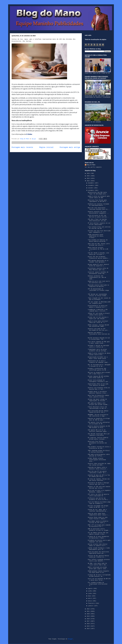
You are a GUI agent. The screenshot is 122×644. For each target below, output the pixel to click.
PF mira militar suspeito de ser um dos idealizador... (99, 224)
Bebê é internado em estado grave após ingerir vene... (98, 568)
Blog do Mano (91, 165)
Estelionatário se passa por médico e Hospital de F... (98, 306)
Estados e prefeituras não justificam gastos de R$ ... (98, 369)
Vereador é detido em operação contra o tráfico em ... (98, 346)
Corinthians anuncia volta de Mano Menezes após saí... (98, 269)
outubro (91, 188)
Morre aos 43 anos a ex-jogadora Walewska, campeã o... (99, 491)
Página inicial (46, 147)
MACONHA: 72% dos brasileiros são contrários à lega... (98, 415)
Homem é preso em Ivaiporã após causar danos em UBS (99, 197)
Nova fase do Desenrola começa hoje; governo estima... (98, 396)
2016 (89, 624)
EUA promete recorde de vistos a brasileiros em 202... (99, 448)
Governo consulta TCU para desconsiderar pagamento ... (98, 212)
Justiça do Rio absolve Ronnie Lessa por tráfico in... (98, 556)
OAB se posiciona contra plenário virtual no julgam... (99, 530)
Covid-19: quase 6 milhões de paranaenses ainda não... (98, 273)
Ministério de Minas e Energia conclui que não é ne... (98, 484)
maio (90, 596)
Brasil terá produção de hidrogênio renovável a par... (99, 381)
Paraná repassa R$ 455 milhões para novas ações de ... (98, 377)
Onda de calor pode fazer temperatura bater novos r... (99, 514)
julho (90, 591)
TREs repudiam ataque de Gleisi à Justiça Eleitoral (99, 451)
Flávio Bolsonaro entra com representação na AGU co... (98, 408)
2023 (89, 181)
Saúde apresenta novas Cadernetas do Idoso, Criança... (96, 236)
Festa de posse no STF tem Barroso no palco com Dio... (98, 216)
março (90, 601)
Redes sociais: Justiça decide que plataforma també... (98, 326)
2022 (89, 609)
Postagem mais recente (22, 147)
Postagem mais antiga (70, 147)
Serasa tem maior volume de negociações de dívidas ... (98, 400)
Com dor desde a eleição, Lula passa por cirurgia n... (98, 254)
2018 (89, 619)
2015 (89, 626)
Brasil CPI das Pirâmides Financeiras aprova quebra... (99, 257)
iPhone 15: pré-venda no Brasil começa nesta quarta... (99, 314)
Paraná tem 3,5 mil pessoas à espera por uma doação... (98, 318)
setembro (91, 190)
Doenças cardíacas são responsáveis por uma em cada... (97, 277)
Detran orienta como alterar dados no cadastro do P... (98, 545)
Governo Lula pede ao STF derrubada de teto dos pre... (99, 330)
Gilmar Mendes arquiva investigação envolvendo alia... (97, 460)
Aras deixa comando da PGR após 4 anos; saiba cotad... (99, 342)
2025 (89, 176)
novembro (91, 185)
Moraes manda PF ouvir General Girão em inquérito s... (98, 265)
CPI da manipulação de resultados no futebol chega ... (98, 290)
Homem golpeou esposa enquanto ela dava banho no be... (98, 572)
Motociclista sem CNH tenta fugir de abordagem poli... (98, 193)
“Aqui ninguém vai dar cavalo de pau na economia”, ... (99, 299)
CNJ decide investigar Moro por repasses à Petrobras (99, 435)
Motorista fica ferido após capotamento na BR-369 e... (98, 201)
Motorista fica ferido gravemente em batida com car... (97, 443)
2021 (89, 611)
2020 (89, 614)
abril (90, 598)
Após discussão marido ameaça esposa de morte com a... (98, 412)
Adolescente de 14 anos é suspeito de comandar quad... (99, 362)
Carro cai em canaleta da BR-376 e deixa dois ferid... (99, 579)
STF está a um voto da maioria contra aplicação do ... (98, 495)
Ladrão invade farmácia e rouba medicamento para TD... (99, 549)
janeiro (91, 606)
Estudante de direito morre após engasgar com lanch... (99, 541)
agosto (91, 589)
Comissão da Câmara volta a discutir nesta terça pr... (98, 468)
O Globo (29, 134)
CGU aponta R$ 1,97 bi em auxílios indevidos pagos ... (99, 431)
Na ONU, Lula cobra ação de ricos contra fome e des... (98, 564)
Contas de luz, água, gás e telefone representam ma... (98, 510)
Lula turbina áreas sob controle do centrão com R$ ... (99, 228)
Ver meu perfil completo (93, 167)
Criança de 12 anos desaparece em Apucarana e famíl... (98, 537)
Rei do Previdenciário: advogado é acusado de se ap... (99, 365)
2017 (89, 621)
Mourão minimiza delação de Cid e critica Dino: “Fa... (99, 339)
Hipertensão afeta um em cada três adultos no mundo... (98, 385)
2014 (89, 629)
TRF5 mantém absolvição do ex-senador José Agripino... (98, 261)
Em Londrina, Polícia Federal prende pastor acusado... (98, 438)
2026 (89, 173)
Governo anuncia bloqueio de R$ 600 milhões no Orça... (99, 427)
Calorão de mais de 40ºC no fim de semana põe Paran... (99, 476)
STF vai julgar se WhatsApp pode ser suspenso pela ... (99, 303)
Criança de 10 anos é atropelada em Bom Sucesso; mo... (99, 576)
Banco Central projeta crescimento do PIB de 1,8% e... (98, 249)
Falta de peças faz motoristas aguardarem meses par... (98, 553)
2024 (89, 178)
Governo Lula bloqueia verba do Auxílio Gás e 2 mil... (99, 389)
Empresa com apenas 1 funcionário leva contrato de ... (99, 334)
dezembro (91, 183)
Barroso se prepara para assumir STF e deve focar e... (99, 373)
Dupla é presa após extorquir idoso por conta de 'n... (98, 322)
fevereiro (92, 603)
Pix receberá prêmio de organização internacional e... (98, 584)
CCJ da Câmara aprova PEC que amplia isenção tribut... (98, 533)
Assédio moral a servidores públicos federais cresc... (98, 392)
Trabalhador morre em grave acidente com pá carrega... (98, 350)
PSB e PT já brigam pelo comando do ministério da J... (99, 526)
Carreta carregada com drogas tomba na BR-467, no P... (98, 507)
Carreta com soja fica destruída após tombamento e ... (99, 232)
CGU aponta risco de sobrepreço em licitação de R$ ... (99, 423)
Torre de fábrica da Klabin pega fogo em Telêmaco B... (99, 503)
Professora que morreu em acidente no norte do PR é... (99, 499)
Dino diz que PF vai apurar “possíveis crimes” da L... (98, 472)
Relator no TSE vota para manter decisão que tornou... (99, 487)
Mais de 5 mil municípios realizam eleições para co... (99, 209)
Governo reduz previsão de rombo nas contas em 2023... (99, 464)
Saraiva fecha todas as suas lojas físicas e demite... (98, 518)
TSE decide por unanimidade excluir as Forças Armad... (98, 295)
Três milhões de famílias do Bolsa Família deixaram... (98, 241)
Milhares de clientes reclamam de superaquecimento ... (98, 205)
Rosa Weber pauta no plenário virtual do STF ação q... (98, 522)
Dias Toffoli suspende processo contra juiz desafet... (99, 560)
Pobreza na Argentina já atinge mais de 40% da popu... (99, 419)
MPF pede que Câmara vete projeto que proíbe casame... (99, 404)
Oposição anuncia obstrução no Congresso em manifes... (98, 286)
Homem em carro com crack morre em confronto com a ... (99, 282)
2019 (89, 616)
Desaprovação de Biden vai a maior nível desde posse (98, 358)
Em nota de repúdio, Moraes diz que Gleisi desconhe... (99, 480)
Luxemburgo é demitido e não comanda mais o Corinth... (98, 310)
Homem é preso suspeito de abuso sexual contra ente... (99, 354)
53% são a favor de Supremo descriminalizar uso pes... (98, 220)
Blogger (70, 639)
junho (90, 594)
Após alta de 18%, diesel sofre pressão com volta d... (99, 245)
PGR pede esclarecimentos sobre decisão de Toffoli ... (99, 455)
